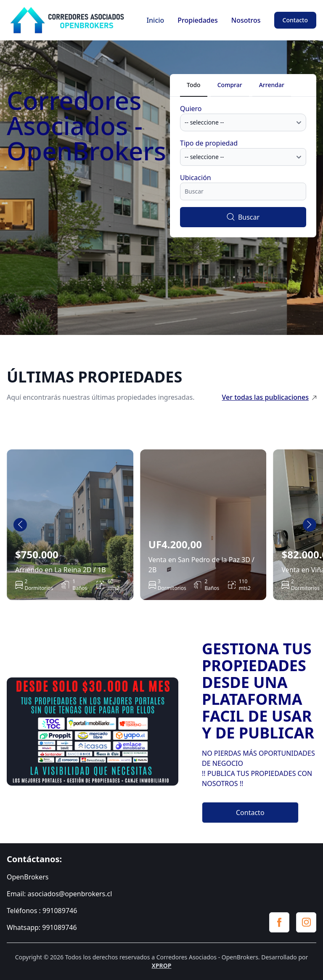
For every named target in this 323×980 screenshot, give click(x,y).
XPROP (161, 965)
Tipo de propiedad (209, 143)
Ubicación (196, 178)
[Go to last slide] (20, 525)
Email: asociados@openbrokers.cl (59, 894)
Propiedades (197, 20)
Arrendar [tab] (272, 85)
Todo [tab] (194, 85)
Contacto (295, 20)
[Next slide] (310, 525)
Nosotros (246, 20)
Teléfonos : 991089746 (42, 911)
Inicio (155, 20)
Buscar (243, 217)
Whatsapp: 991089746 (42, 927)
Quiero (191, 109)
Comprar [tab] (230, 85)
